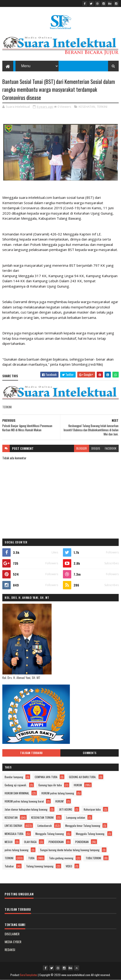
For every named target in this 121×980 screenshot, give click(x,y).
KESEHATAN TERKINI (42, 817)
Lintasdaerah (45, 826)
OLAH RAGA (30, 842)
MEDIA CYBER (13, 942)
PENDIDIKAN (82, 842)
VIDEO (69, 866)
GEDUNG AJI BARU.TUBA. (83, 777)
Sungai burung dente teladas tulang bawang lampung (70, 850)
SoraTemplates (29, 975)
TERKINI (102, 107)
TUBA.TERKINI (93, 858)
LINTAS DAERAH (13, 826)
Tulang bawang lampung (40, 866)
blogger (82, 448)
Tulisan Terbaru (31, 753)
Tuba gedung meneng (61, 858)
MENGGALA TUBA (14, 834)
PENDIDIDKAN (56, 842)
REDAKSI (10, 950)
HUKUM (78, 785)
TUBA (31, 858)
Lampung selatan (76, 817)
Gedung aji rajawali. (16, 785)
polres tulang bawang (17, 850)
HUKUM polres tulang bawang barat (24, 801)
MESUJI (9, 842)
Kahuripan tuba (92, 809)
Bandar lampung (14, 777)
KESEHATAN (87, 107)
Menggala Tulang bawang (50, 834)
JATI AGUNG (66, 809)
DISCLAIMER (12, 934)
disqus (96, 448)
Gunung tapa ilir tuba (50, 785)
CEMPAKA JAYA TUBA (46, 777)
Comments (90, 753)
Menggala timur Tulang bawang (83, 826)
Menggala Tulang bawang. (90, 834)
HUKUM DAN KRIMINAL (17, 793)
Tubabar (9, 866)
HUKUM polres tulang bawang (58, 793)
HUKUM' (60, 801)
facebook (111, 448)
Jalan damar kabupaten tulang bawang (26, 809)
